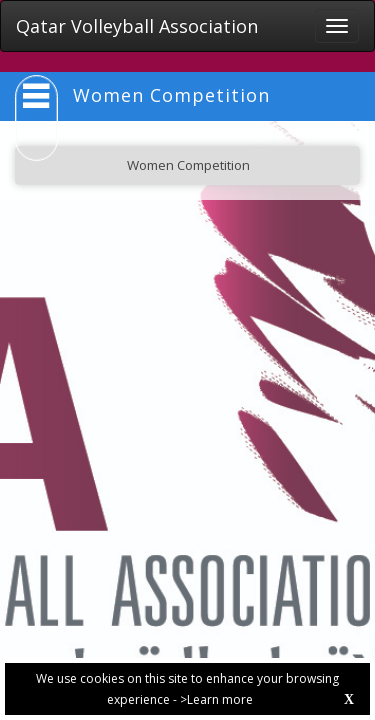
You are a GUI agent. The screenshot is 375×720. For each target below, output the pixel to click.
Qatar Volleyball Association (137, 26)
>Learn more (216, 699)
